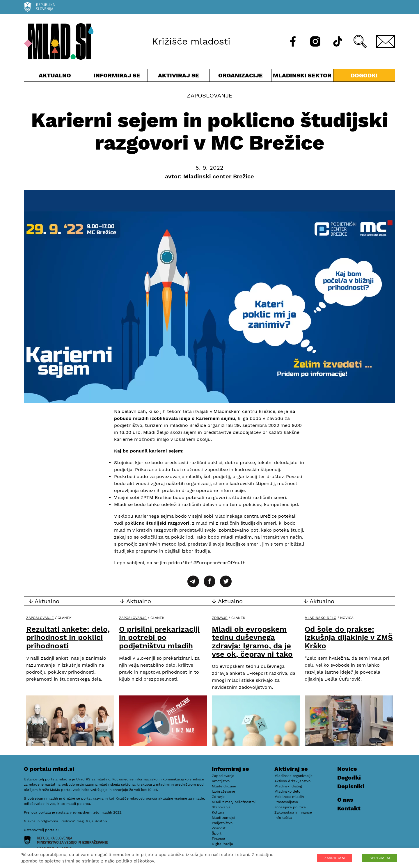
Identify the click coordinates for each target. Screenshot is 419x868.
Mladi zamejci (223, 818)
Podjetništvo (222, 823)
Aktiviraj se (179, 77)
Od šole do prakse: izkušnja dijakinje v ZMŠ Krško (349, 637)
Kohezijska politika (290, 807)
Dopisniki (351, 786)
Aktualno (55, 77)
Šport (217, 833)
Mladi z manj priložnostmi (234, 802)
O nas (345, 800)
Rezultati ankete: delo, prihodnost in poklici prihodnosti (68, 637)
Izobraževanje (223, 791)
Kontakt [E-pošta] (349, 808)
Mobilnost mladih (289, 797)
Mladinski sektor (302, 77)
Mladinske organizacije (293, 776)
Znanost (219, 828)
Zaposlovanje (210, 95)
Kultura (218, 812)
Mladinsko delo (321, 618)
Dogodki (364, 75)
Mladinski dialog (288, 786)
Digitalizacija (222, 844)
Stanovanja (221, 807)
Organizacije (241, 77)
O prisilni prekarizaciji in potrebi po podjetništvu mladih (159, 637)
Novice (347, 769)
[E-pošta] (386, 41)
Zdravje (220, 618)
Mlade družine (224, 786)
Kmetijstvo (221, 781)
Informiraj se (117, 77)
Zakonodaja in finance (293, 812)
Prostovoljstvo (286, 802)
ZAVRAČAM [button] (334, 858)
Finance (218, 839)
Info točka (283, 818)
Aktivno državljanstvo (292, 781)
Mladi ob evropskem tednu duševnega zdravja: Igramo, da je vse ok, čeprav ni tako (252, 642)
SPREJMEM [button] (380, 858)
